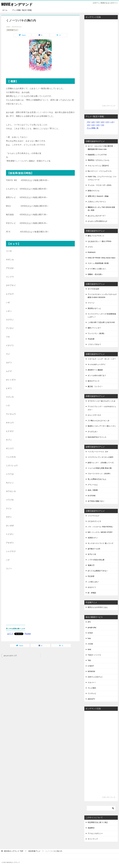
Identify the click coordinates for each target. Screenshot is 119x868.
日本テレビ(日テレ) (95, 677)
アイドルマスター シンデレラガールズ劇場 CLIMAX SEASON (102, 296)
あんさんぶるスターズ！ (97, 216)
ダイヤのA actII (93, 289)
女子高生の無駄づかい (96, 501)
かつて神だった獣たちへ (97, 269)
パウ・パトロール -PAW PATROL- (100, 527)
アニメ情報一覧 (93, 128)
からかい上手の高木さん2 (97, 221)
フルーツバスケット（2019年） (100, 474)
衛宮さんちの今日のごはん (98, 607)
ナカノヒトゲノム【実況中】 (99, 166)
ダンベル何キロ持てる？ (97, 375)
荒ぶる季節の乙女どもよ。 (98, 479)
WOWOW (91, 671)
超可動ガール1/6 (94, 549)
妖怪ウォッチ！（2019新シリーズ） (101, 463)
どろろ (90, 247)
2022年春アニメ (12, 30)
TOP (14, 851)
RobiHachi (92, 252)
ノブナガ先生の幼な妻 (96, 560)
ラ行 (98, 125)
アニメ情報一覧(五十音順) (22, 10)
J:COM (90, 644)
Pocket (28, 634)
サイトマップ (93, 839)
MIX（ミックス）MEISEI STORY (100, 532)
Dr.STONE (92, 496)
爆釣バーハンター (94, 328)
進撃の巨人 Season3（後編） (99, 196)
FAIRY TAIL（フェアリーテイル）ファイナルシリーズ (102, 178)
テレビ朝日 (92, 688)
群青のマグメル (94, 191)
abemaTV (91, 699)
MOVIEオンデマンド (17, 4)
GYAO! (90, 633)
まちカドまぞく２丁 (10, 656)
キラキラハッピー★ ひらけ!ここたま (102, 401)
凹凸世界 (91, 576)
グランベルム (93, 485)
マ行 (88, 125)
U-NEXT (91, 666)
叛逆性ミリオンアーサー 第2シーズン (102, 426)
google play (92, 627)
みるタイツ (92, 587)
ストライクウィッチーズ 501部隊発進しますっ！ (102, 315)
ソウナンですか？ (94, 344)
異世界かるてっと (94, 308)
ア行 (88, 122)
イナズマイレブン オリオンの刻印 (100, 457)
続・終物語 (92, 593)
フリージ (91, 303)
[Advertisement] (40, 596)
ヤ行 (93, 125)
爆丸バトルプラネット (96, 236)
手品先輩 (91, 339)
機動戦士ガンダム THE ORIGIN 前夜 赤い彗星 (101, 209)
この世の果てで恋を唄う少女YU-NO (101, 322)
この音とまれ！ (94, 582)
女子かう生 (92, 554)
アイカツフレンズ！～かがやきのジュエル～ (102, 408)
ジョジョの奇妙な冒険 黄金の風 (100, 468)
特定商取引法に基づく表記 (98, 822)
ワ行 (103, 125)
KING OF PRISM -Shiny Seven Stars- (102, 258)
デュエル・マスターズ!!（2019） (100, 185)
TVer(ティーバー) (94, 655)
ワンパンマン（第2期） (97, 333)
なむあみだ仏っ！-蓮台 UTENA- (100, 241)
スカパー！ (92, 682)
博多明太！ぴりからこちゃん (99, 160)
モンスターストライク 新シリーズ (100, 543)
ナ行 (107, 122)
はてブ (10, 634)
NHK (89, 649)
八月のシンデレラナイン (97, 202)
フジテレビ (92, 693)
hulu (89, 638)
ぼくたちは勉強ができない (98, 571)
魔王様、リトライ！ (95, 386)
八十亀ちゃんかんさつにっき (99, 421)
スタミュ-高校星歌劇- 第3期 (98, 263)
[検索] (101, 808)
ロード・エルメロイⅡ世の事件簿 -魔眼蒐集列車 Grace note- (101, 148)
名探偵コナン (93, 538)
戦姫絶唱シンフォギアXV (97, 155)
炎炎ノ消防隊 (93, 490)
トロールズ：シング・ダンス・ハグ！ (102, 359)
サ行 (98, 122)
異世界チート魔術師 (95, 370)
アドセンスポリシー (95, 833)
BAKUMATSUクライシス (97, 437)
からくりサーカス (94, 415)
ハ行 (112, 122)
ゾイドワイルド (94, 516)
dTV (89, 622)
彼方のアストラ (94, 381)
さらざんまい (93, 431)
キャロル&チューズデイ (97, 364)
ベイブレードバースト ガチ (98, 452)
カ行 (93, 122)
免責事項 (91, 828)
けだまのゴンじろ (94, 521)
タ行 (103, 122)
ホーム (5, 10)
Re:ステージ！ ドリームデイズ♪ (100, 171)
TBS (89, 660)
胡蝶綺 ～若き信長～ (95, 274)
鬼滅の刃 (91, 565)
